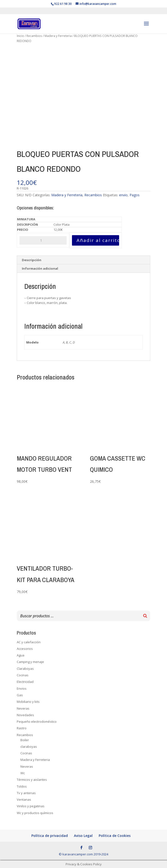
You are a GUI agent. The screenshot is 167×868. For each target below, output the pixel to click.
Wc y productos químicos (35, 813)
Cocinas (23, 675)
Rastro (22, 728)
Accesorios (25, 649)
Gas (20, 695)
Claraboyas (25, 669)
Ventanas (24, 799)
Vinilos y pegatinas (31, 806)
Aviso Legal (83, 836)
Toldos (22, 786)
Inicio (20, 36)
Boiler (25, 740)
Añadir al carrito (98, 240)
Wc (23, 773)
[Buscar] (145, 616)
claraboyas (29, 747)
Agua (21, 655)
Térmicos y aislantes (32, 780)
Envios (22, 688)
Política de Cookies (115, 836)
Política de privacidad (50, 836)
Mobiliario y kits (28, 702)
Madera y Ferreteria (58, 36)
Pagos (135, 195)
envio (123, 195)
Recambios (34, 36)
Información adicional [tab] (40, 268)
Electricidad (25, 682)
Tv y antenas (26, 793)
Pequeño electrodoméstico (37, 722)
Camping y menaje (30, 662)
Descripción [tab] (32, 260)
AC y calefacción (29, 642)
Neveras (23, 708)
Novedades (25, 715)
